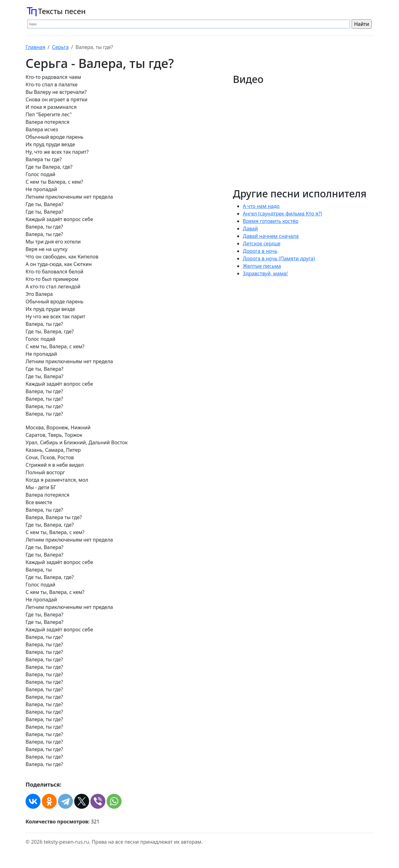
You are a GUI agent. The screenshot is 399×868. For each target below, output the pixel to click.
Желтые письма (262, 266)
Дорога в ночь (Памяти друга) (279, 258)
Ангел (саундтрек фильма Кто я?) (282, 214)
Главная (35, 47)
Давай (250, 229)
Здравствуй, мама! (265, 273)
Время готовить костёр (271, 221)
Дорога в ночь (260, 251)
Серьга (60, 47)
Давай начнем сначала (271, 236)
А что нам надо (261, 206)
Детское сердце (262, 244)
